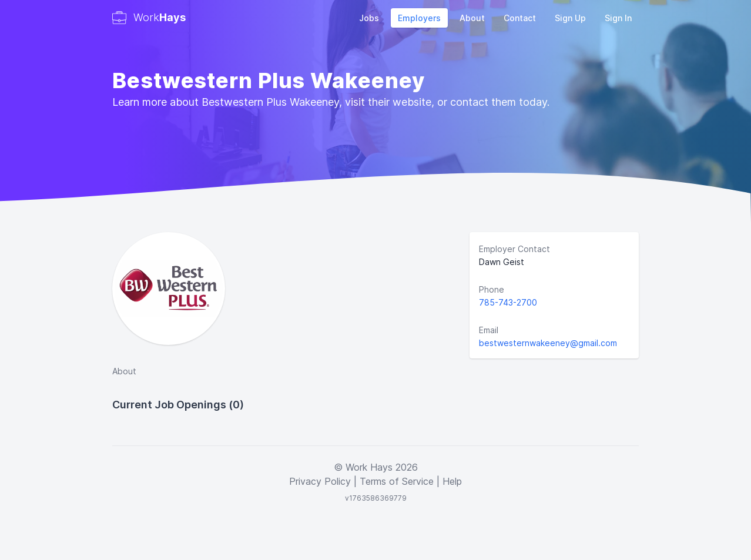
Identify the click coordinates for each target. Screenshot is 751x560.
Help (452, 481)
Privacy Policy (320, 481)
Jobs (369, 18)
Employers (419, 18)
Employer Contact (514, 249)
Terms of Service (397, 481)
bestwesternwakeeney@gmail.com (548, 343)
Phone (492, 289)
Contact (520, 18)
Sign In (618, 18)
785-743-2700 (508, 302)
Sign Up (570, 18)
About (472, 18)
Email (489, 330)
